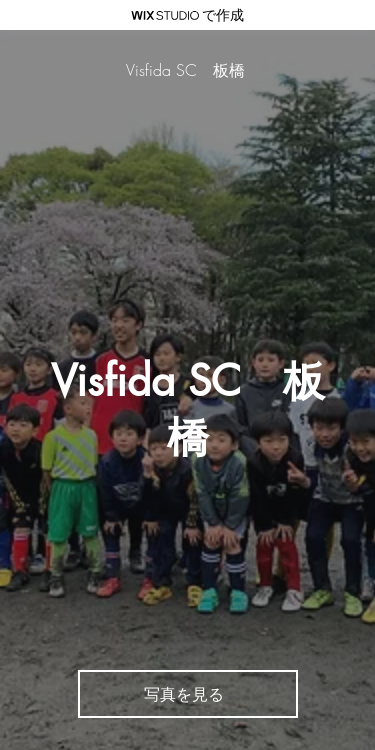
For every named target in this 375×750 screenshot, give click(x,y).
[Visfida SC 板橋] (187, 70)
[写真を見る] (188, 694)
